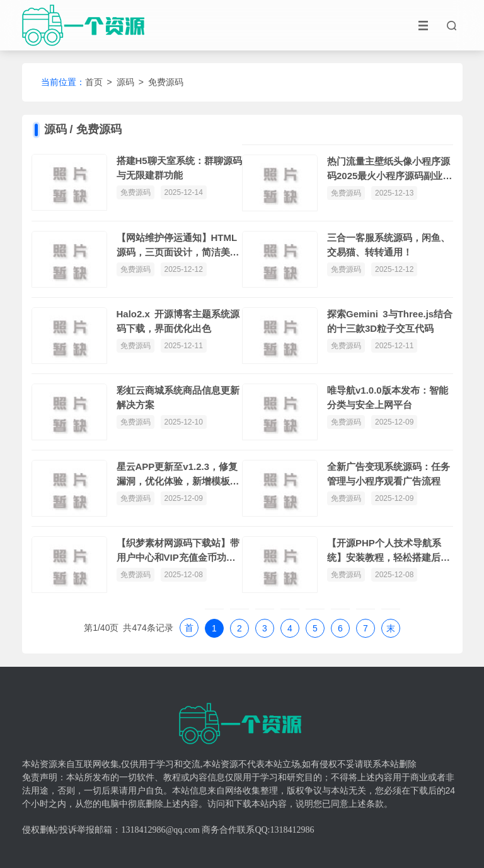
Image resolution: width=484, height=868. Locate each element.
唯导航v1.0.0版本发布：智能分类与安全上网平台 (388, 397)
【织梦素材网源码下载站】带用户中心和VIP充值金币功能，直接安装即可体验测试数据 (178, 551)
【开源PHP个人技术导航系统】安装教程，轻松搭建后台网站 (389, 551)
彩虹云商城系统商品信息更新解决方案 (178, 397)
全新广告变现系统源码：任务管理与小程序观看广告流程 (389, 474)
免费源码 (166, 82)
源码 (125, 82)
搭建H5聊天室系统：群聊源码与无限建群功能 (179, 168)
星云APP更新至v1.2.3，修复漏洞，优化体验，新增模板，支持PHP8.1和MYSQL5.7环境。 (178, 475)
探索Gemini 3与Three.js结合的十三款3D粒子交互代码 (390, 321)
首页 (94, 82)
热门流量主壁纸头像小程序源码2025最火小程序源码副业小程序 (389, 169)
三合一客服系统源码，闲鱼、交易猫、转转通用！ (389, 245)
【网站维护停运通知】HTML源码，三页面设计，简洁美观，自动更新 (177, 246)
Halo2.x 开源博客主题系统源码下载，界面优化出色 (178, 321)
